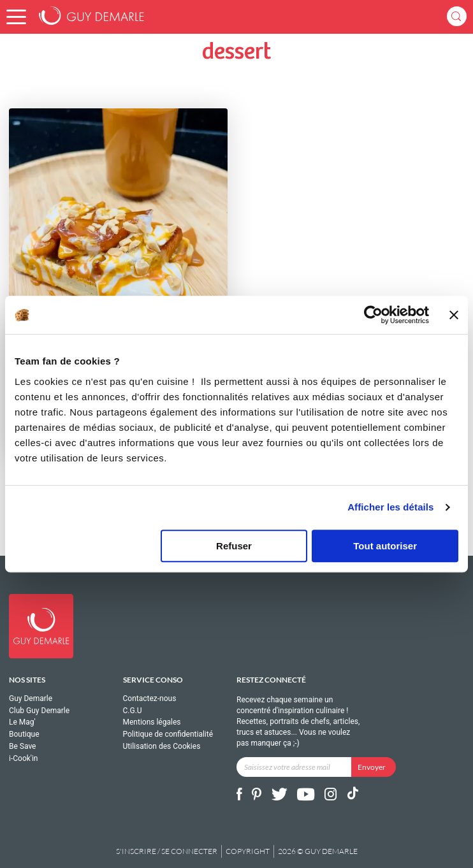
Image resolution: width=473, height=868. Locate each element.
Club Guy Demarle (39, 711)
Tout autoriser (385, 546)
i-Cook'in (23, 758)
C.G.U (133, 711)
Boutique (24, 734)
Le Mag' (22, 722)
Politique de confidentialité (168, 734)
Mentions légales (152, 722)
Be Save (22, 746)
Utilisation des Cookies (162, 746)
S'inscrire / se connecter (167, 851)
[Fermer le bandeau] (454, 315)
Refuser (234, 546)
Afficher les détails (390, 507)
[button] (16, 17)
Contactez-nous (150, 699)
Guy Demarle (31, 699)
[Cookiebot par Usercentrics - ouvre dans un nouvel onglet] (373, 315)
